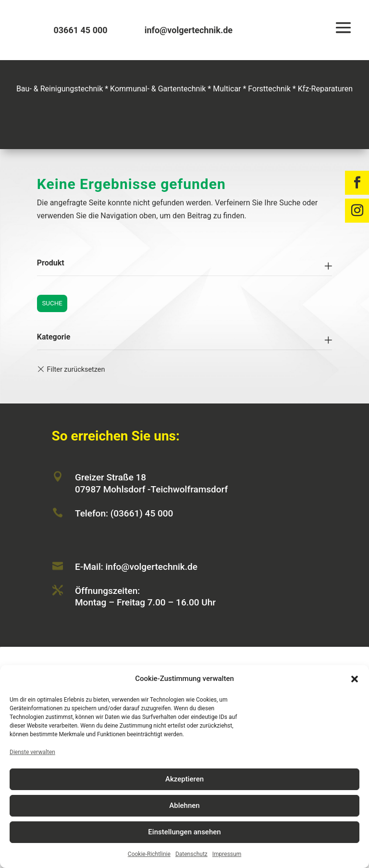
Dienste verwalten (32, 752)
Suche (52, 303)
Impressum (227, 854)
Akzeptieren (184, 779)
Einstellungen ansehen (184, 832)
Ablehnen (184, 805)
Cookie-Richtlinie (149, 854)
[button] (355, 679)
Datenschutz (191, 854)
